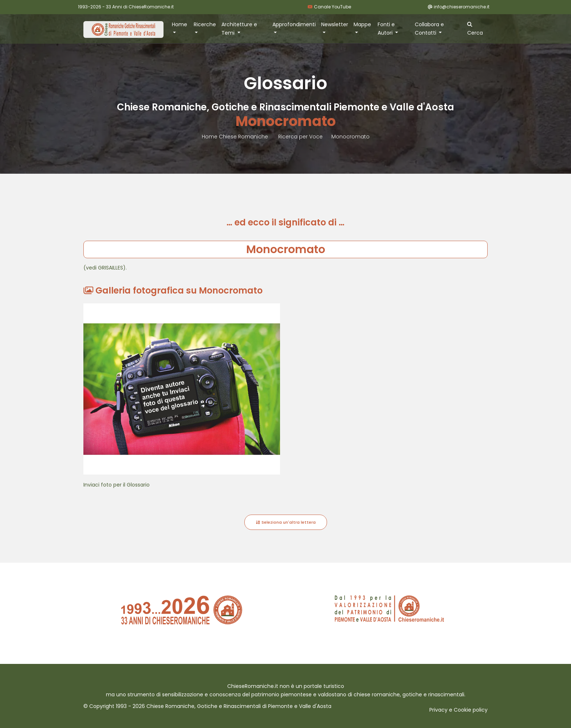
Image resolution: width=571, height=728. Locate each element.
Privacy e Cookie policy (458, 710)
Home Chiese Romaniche (236, 137)
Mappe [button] (362, 24)
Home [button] (180, 24)
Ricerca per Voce (300, 137)
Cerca (475, 29)
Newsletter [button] (335, 24)
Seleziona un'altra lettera (286, 522)
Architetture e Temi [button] (239, 29)
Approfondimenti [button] (294, 24)
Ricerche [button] (205, 24)
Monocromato (351, 137)
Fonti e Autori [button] (386, 29)
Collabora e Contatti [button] (429, 29)
